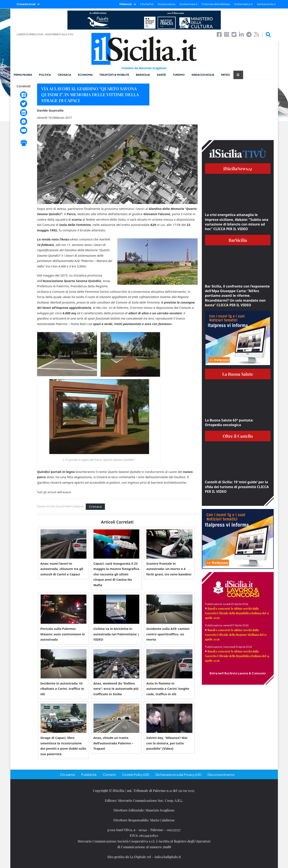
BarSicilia (143, 75)
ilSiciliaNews (238, 168)
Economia (85, 75)
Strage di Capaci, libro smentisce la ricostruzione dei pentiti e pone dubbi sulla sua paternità (63, 746)
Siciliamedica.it (243, 4)
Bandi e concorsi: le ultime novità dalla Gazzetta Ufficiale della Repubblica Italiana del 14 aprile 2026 (237, 656)
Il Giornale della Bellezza (216, 4)
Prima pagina (23, 75)
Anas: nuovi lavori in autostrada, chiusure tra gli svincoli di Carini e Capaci (62, 569)
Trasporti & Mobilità (114, 75)
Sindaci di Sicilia (203, 75)
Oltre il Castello (238, 436)
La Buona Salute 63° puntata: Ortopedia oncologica (229, 423)
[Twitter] (24, 104)
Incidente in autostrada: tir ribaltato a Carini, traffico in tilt (62, 689)
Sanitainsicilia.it (266, 4)
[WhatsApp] (24, 121)
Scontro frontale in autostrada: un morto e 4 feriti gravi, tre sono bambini (169, 569)
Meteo (226, 75)
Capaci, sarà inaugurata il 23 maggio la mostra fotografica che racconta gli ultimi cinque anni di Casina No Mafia (116, 574)
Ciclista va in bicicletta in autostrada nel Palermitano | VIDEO (116, 634)
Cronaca (64, 75)
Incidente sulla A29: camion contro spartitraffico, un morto (168, 634)
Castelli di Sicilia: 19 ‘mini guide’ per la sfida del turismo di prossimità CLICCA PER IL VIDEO (237, 487)
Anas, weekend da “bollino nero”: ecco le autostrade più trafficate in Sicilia (116, 689)
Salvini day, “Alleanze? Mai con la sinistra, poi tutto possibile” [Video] (167, 743)
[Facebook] (24, 95)
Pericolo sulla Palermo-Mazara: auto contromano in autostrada (63, 634)
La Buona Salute (238, 374)
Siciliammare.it (188, 4)
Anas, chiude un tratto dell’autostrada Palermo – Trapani (113, 743)
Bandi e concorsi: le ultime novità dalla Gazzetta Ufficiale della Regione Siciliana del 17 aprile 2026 (236, 635)
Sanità (161, 75)
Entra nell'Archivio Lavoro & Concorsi (238, 673)
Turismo (179, 75)
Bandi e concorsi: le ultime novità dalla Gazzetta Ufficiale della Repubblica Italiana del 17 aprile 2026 (237, 613)
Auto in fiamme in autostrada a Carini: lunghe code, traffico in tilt (168, 689)
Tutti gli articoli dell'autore (54, 492)
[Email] (24, 130)
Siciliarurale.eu (167, 4)
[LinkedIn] (24, 113)
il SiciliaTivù (147, 4)
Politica (45, 75)
